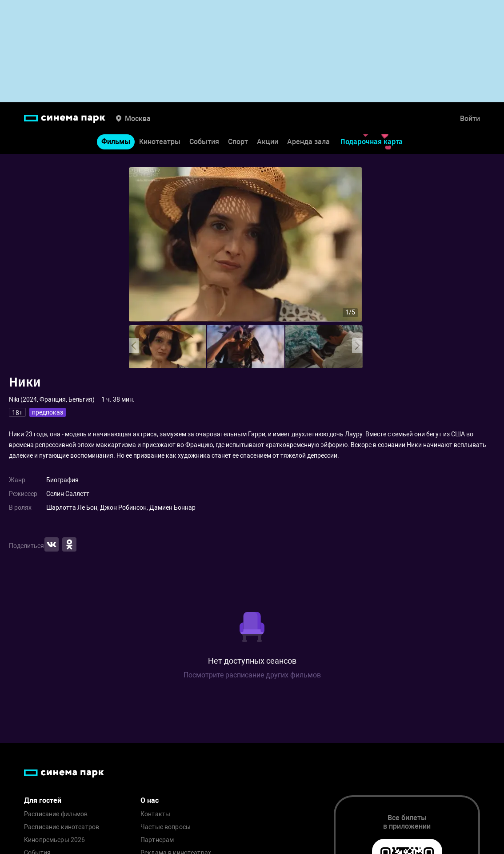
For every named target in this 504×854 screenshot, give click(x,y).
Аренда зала (308, 142)
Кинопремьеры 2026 (54, 840)
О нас (150, 800)
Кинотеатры (160, 142)
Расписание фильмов (56, 814)
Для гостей (43, 800)
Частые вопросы (166, 827)
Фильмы (116, 142)
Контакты (155, 814)
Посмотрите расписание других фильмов (252, 675)
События (204, 142)
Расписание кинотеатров (62, 827)
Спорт (238, 142)
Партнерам (157, 840)
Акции (268, 142)
